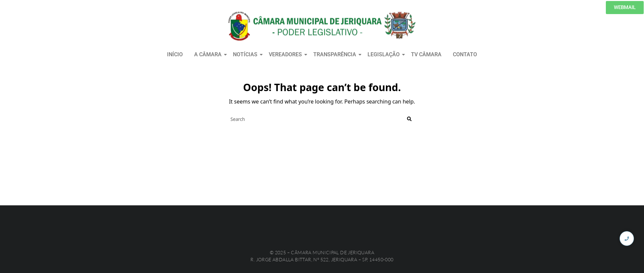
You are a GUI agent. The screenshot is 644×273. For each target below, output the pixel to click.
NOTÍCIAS (246, 54)
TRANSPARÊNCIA (336, 54)
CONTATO (465, 54)
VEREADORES (287, 54)
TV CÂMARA (426, 54)
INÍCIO (175, 54)
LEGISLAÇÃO (385, 54)
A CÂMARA (209, 54)
